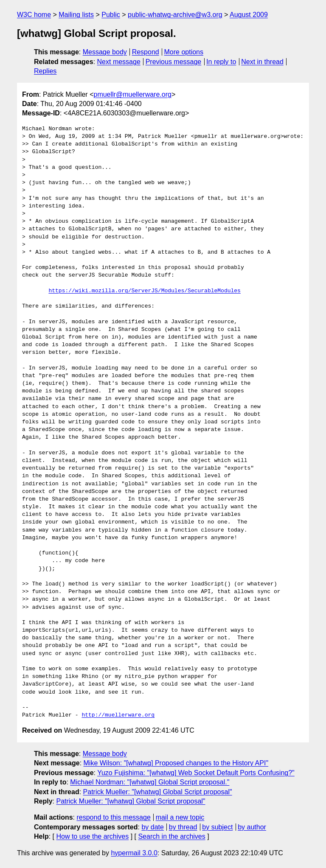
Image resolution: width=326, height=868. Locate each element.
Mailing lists (76, 15)
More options (184, 52)
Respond (146, 52)
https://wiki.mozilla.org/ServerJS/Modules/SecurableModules (144, 291)
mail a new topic (180, 817)
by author (252, 827)
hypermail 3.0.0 (134, 853)
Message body (105, 52)
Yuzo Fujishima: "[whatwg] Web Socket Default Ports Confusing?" (196, 773)
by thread (183, 827)
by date (152, 827)
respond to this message (113, 817)
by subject (217, 827)
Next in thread (262, 62)
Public (111, 15)
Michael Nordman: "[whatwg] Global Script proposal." (150, 782)
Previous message (174, 62)
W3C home (34, 15)
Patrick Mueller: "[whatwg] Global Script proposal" (158, 792)
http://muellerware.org (118, 715)
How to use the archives (92, 836)
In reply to (221, 62)
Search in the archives (171, 836)
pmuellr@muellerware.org (132, 94)
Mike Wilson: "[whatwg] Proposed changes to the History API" (176, 763)
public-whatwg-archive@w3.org (175, 15)
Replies (45, 71)
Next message (119, 62)
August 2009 (249, 15)
